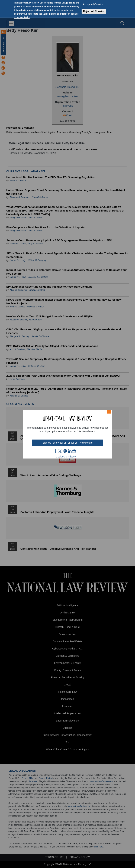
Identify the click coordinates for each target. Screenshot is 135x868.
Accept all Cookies (93, 4)
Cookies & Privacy (66, 457)
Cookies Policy (22, 17)
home (74, 451)
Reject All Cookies (94, 11)
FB (56, 451)
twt (60, 451)
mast (65, 451)
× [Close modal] (109, 412)
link (70, 451)
